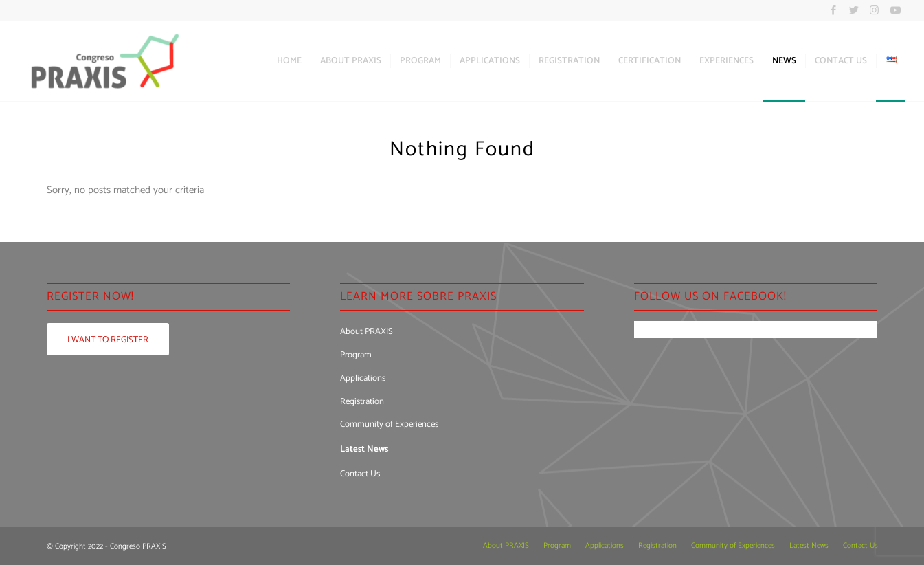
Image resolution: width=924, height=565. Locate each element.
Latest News (364, 449)
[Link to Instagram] (874, 10)
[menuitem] (289, 61)
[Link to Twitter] (854, 10)
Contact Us (360, 474)
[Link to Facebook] (833, 10)
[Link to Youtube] (895, 10)
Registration (362, 402)
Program (356, 355)
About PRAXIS (367, 332)
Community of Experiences (389, 424)
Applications (363, 378)
